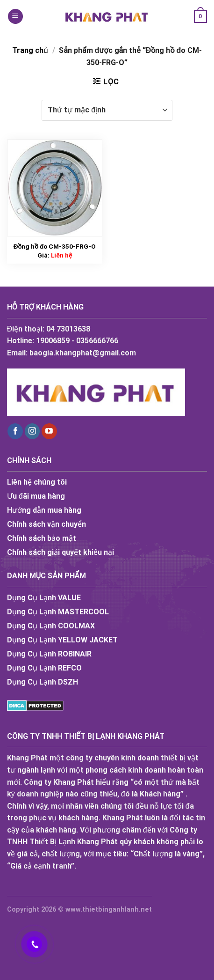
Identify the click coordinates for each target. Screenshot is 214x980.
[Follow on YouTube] (49, 431)
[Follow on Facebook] (15, 431)
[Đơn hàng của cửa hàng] (107, 110)
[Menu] (15, 17)
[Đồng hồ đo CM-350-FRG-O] (55, 188)
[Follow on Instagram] (32, 431)
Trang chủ (30, 50)
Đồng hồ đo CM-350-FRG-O (55, 246)
